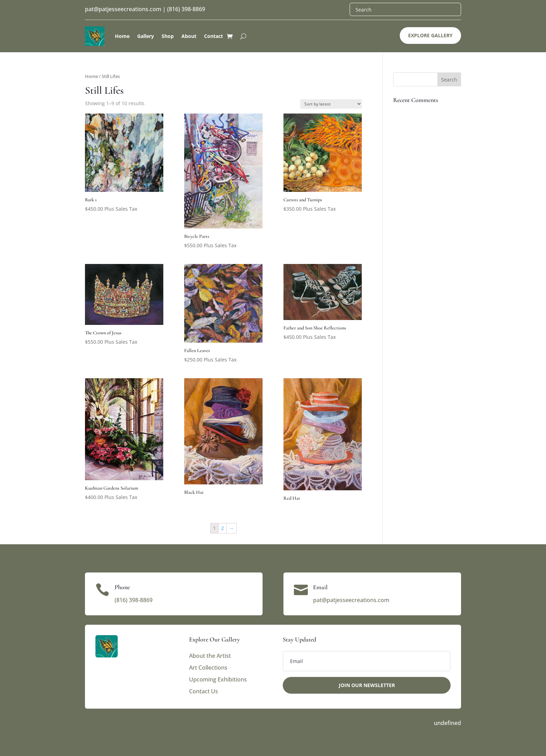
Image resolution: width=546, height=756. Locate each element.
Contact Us (204, 691)
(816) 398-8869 (186, 9)
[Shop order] (331, 104)
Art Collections (208, 668)
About (189, 36)
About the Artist (210, 656)
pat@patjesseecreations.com (123, 9)
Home (122, 36)
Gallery (146, 36)
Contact (213, 36)
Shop (168, 36)
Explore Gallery (430, 35)
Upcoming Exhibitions (218, 679)
